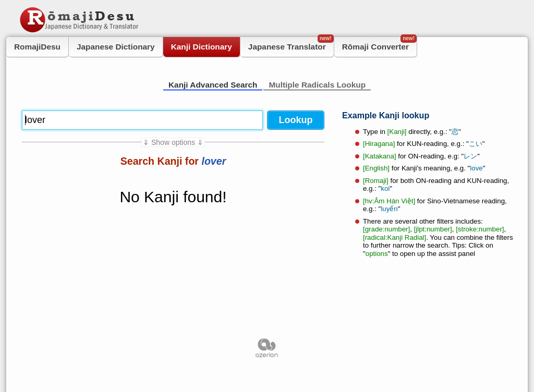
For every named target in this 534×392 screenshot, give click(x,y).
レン (470, 156)
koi (385, 188)
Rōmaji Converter (379, 44)
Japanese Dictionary (116, 47)
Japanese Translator (291, 44)
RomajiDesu (37, 47)
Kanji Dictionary (202, 47)
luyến (389, 209)
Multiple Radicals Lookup (317, 85)
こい (476, 144)
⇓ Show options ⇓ (173, 142)
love (476, 168)
